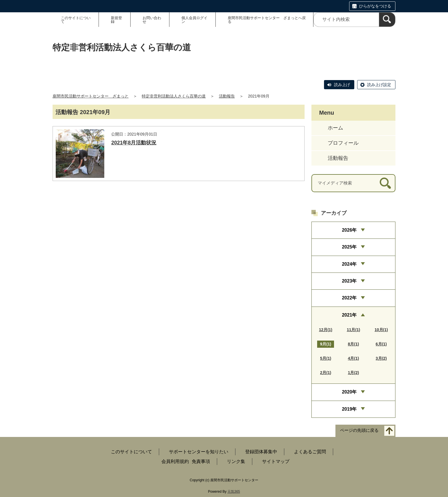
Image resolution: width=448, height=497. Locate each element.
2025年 (349, 247)
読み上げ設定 (379, 85)
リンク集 (236, 461)
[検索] (387, 20)
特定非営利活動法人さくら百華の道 (174, 96)
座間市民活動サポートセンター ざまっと (91, 96)
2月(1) (326, 373)
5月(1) (326, 358)
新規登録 (116, 20)
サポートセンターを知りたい (199, 452)
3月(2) (381, 358)
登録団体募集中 (261, 452)
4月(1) (354, 358)
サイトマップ (276, 461)
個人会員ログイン (194, 20)
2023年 (349, 281)
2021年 (349, 315)
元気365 (234, 492)
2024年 (349, 264)
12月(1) (326, 330)
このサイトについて (76, 20)
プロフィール (343, 143)
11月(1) (354, 330)
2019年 (349, 409)
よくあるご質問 (310, 452)
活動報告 (227, 96)
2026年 (349, 230)
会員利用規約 (175, 461)
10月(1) (381, 330)
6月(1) (381, 344)
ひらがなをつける (375, 6)
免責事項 (201, 461)
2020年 (349, 392)
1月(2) (354, 373)
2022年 (349, 298)
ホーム (335, 128)
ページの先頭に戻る (359, 430)
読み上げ (342, 85)
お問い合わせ (152, 20)
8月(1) (354, 344)
